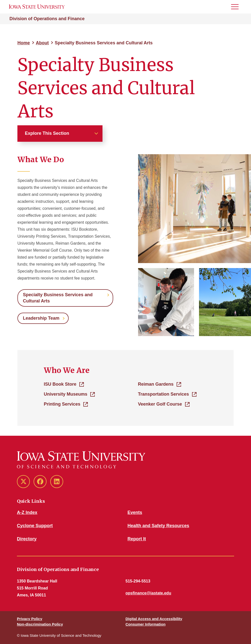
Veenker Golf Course (160, 404)
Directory (27, 539)
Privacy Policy (30, 619)
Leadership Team (41, 318)
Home (24, 43)
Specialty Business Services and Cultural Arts (58, 298)
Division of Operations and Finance (47, 19)
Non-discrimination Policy (40, 624)
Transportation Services (164, 394)
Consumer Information (146, 624)
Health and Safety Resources (158, 526)
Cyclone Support (35, 526)
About (42, 43)
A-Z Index (27, 512)
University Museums (66, 394)
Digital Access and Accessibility (154, 619)
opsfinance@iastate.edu (149, 593)
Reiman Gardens (156, 384)
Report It (137, 539)
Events (135, 512)
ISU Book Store (60, 384)
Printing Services (62, 404)
